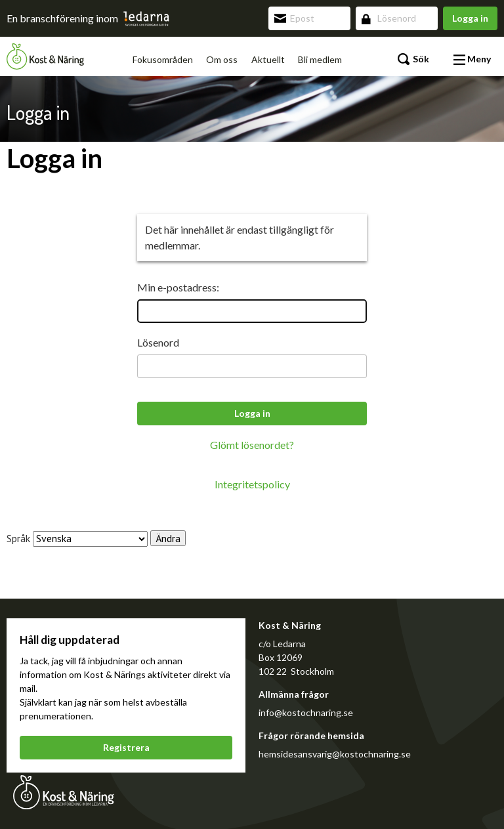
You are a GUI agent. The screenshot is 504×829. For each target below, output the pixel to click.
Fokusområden (163, 59)
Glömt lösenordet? (252, 445)
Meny (472, 59)
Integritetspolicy (252, 484)
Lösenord (158, 342)
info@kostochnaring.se (306, 712)
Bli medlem (320, 59)
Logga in (470, 18)
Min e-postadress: (178, 287)
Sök (413, 59)
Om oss (222, 59)
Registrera (126, 747)
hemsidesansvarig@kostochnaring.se (335, 754)
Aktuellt (268, 59)
